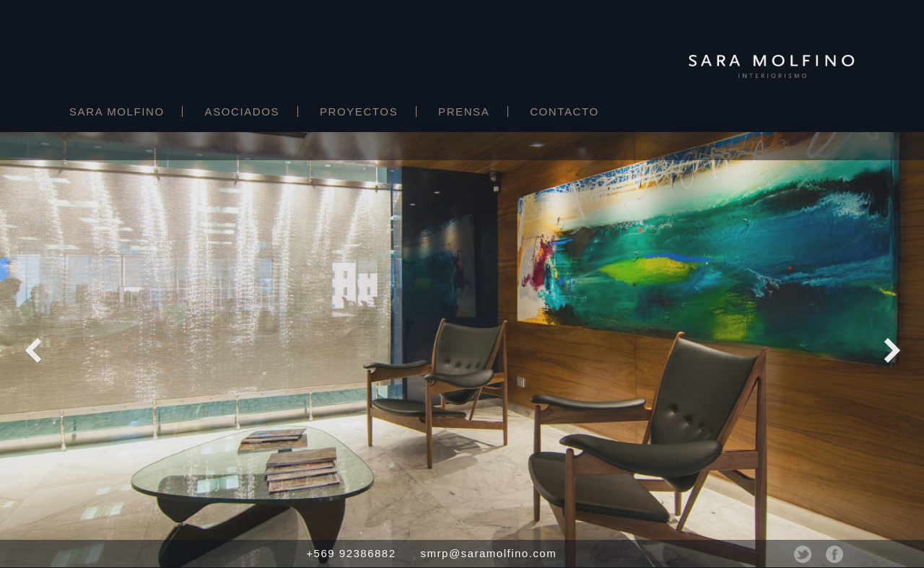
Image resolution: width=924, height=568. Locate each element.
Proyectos (359, 112)
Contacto (565, 112)
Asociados (243, 112)
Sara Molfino (117, 112)
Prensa (464, 112)
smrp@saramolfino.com (489, 553)
